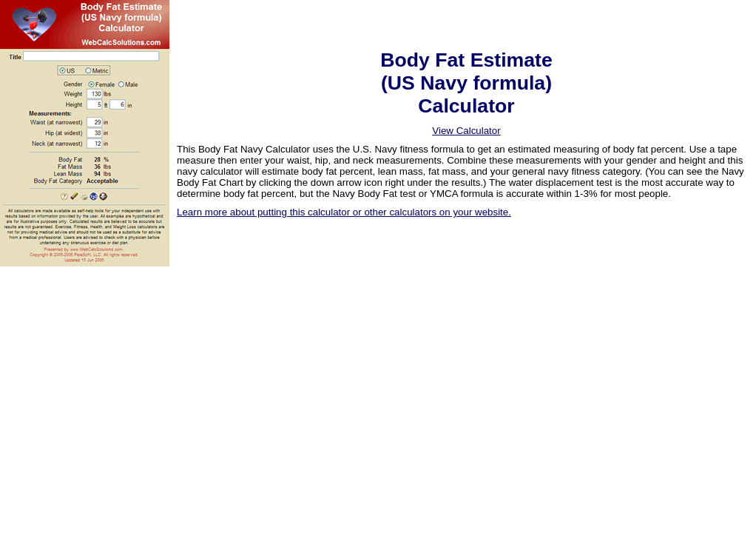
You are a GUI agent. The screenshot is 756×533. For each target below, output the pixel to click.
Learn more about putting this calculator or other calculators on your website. (344, 212)
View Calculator (466, 131)
